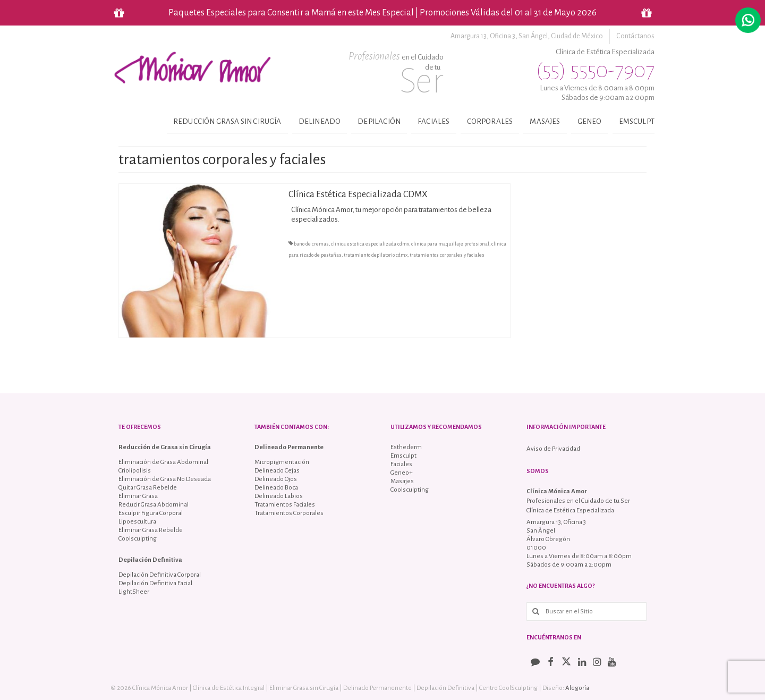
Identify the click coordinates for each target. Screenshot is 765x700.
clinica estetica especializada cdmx (370, 244)
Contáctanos (635, 36)
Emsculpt (637, 121)
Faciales (433, 121)
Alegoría (577, 688)
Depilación (379, 121)
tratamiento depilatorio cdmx (376, 255)
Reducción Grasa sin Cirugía (227, 121)
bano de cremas (311, 244)
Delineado (320, 121)
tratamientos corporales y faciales (447, 255)
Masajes (545, 121)
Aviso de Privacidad (553, 449)
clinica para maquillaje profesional (450, 244)
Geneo (590, 121)
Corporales (490, 121)
